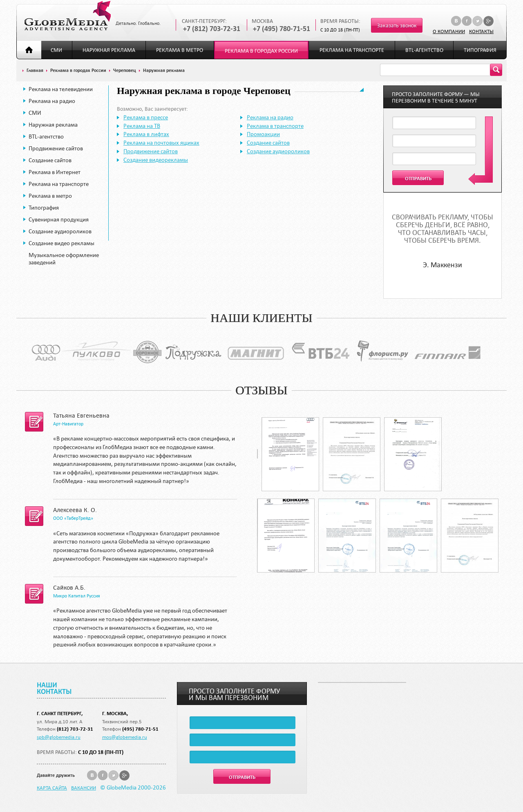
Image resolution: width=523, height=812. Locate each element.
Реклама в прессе (146, 117)
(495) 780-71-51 (140, 729)
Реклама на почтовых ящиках (161, 143)
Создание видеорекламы (156, 160)
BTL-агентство (424, 50)
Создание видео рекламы (61, 243)
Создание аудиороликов (60, 231)
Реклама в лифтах (146, 134)
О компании (449, 31)
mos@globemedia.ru (125, 737)
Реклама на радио (52, 101)
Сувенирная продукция (59, 219)
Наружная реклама (109, 50)
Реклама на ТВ (142, 126)
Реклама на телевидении (61, 89)
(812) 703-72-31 (75, 729)
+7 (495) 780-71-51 (282, 29)
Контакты (481, 31)
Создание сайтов (50, 160)
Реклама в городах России (261, 51)
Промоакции (263, 134)
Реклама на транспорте (352, 50)
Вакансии (84, 787)
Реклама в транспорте (275, 126)
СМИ (56, 50)
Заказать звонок (397, 26)
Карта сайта (52, 787)
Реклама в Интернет (55, 172)
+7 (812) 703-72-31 (212, 29)
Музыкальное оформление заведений (64, 259)
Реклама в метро (180, 50)
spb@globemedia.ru (59, 737)
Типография (480, 50)
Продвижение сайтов (56, 148)
